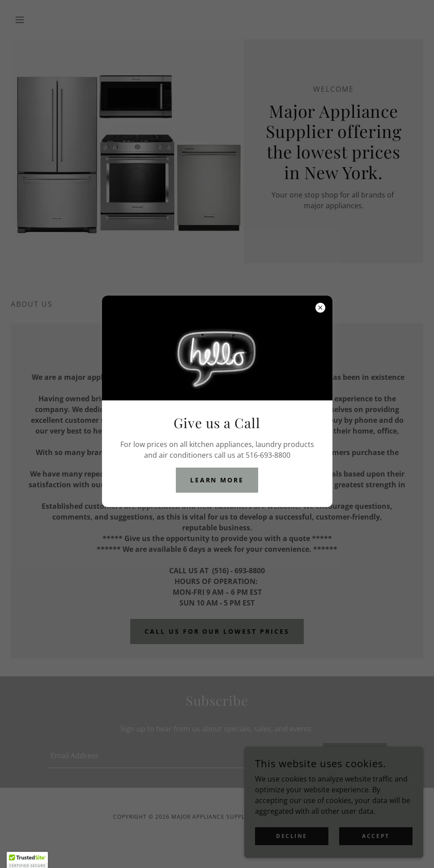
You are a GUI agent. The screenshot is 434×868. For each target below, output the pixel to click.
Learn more (217, 480)
